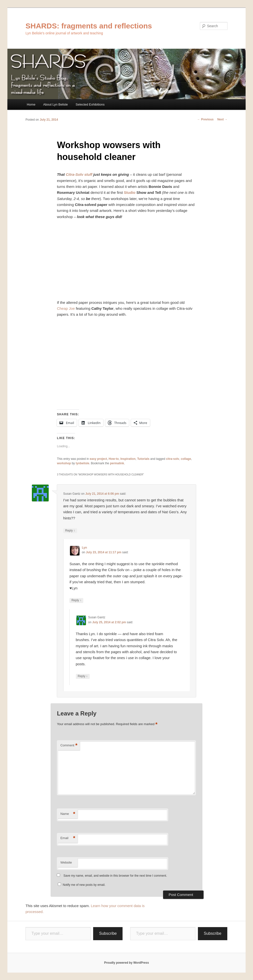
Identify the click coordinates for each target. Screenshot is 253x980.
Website (66, 862)
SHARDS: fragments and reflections (89, 26)
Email (68, 838)
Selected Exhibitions (90, 104)
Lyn (84, 548)
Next (222, 119)
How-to (114, 459)
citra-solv (173, 459)
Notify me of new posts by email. (84, 885)
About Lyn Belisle (56, 104)
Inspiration (128, 459)
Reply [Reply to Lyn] (76, 600)
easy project (98, 459)
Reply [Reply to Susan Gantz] (70, 531)
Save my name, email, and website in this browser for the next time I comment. (115, 876)
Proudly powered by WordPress (126, 963)
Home (31, 104)
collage (186, 459)
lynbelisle (82, 463)
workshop (64, 463)
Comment (69, 746)
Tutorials (143, 459)
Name (68, 814)
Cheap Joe (66, 308)
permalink (117, 463)
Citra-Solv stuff (79, 174)
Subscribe (108, 933)
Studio (130, 192)
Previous (205, 119)
